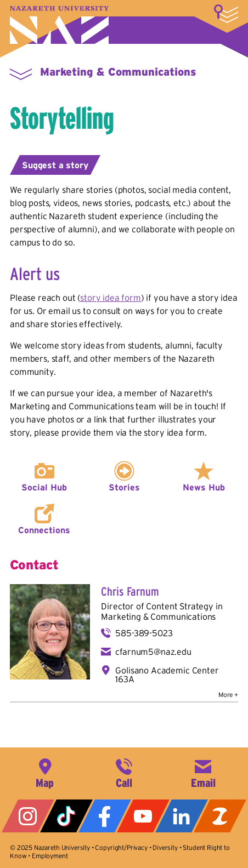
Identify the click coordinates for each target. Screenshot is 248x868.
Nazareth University (59, 25)
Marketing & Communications (118, 72)
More (226, 14)
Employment (50, 856)
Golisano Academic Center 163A (167, 675)
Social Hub (44, 487)
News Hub (204, 487)
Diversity (165, 847)
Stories (124, 487)
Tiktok (66, 816)
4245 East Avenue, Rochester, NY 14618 (45, 772)
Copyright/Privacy (121, 847)
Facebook (105, 816)
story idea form (111, 298)
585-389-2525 (124, 772)
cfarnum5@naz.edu (153, 652)
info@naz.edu (203, 772)
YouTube (143, 816)
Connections (44, 530)
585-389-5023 (144, 633)
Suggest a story (55, 165)
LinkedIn (182, 816)
